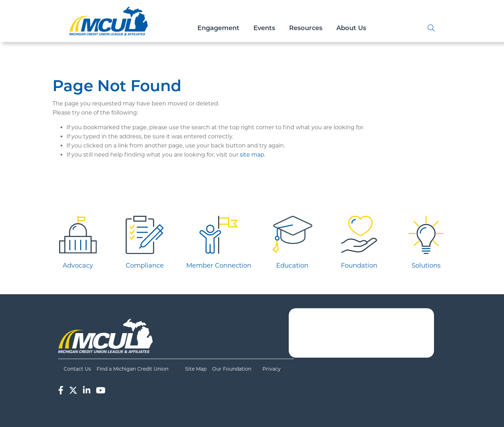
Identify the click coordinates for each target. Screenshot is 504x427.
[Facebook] (61, 390)
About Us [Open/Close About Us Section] (351, 28)
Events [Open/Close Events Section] (264, 28)
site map (252, 155)
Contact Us (77, 369)
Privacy (272, 369)
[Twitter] (73, 390)
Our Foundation (232, 369)
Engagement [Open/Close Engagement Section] (218, 28)
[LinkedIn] (87, 390)
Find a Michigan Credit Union (132, 369)
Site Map (196, 369)
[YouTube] (101, 390)
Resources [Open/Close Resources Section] (306, 28)
